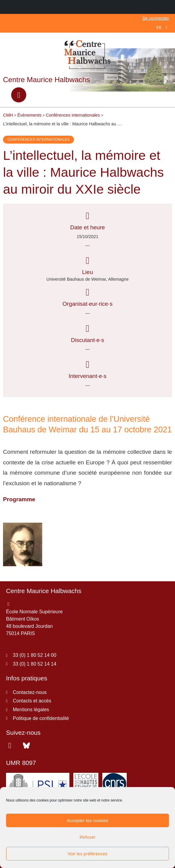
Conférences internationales (38, 140)
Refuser (88, 837)
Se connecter (156, 18)
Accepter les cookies (87, 820)
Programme (19, 499)
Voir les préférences (88, 854)
